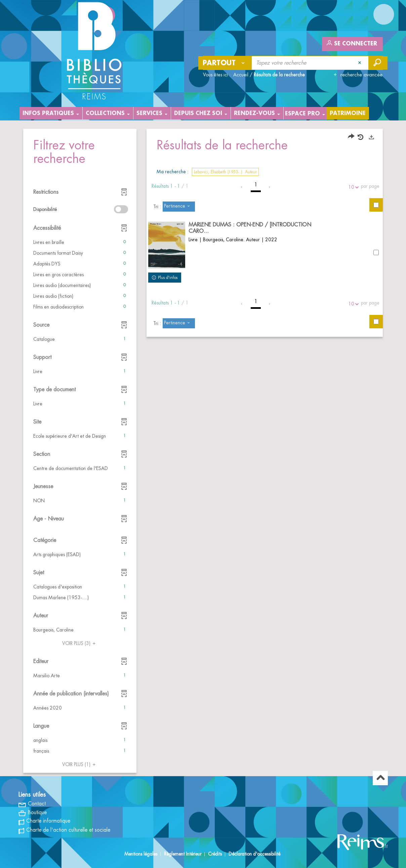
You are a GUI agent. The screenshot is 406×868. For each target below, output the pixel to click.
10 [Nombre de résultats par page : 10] (352, 187)
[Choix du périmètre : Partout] (225, 63)
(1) (80, 764)
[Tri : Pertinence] (179, 207)
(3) (80, 643)
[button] (80, 242)
